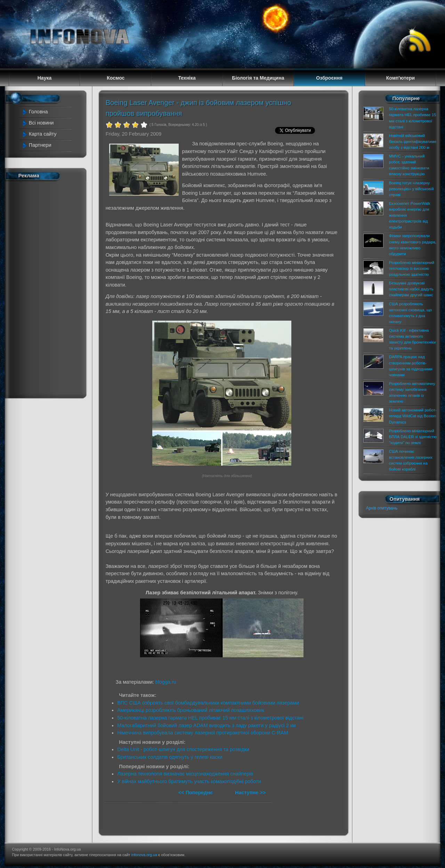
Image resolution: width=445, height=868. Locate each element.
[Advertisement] (49, 288)
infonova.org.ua (144, 855)
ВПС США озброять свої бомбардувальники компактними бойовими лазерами (208, 703)
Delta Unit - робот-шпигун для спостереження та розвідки (183, 749)
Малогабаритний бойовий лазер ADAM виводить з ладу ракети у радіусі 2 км (206, 725)
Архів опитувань (382, 508)
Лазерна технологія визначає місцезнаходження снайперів (185, 774)
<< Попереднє (196, 793)
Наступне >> (250, 793)
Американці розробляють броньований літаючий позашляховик (191, 710)
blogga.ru (166, 682)
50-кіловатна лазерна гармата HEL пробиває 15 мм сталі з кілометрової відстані (210, 718)
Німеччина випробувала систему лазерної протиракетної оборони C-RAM (203, 733)
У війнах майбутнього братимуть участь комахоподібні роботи (189, 781)
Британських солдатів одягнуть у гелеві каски (170, 757)
